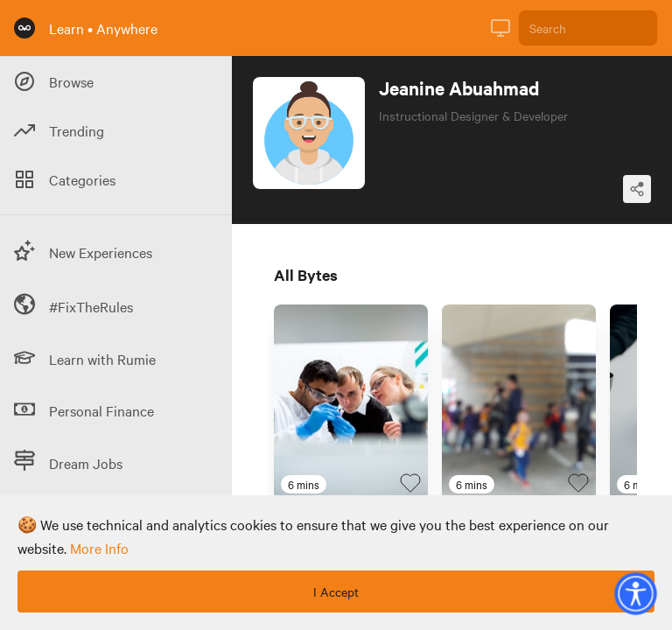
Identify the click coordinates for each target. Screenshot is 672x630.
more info (99, 548)
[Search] (588, 28)
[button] (635, 593)
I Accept (336, 591)
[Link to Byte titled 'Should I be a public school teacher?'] (519, 402)
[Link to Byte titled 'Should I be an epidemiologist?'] (351, 402)
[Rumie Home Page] (24, 28)
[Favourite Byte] (410, 483)
